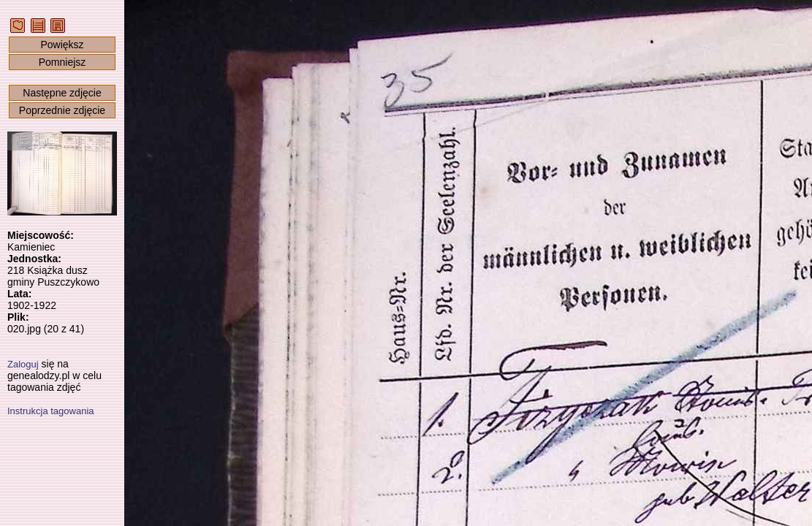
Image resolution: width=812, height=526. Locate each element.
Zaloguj (23, 364)
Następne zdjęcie (62, 93)
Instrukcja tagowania (51, 411)
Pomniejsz (62, 62)
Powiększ (62, 45)
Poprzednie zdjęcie (62, 110)
